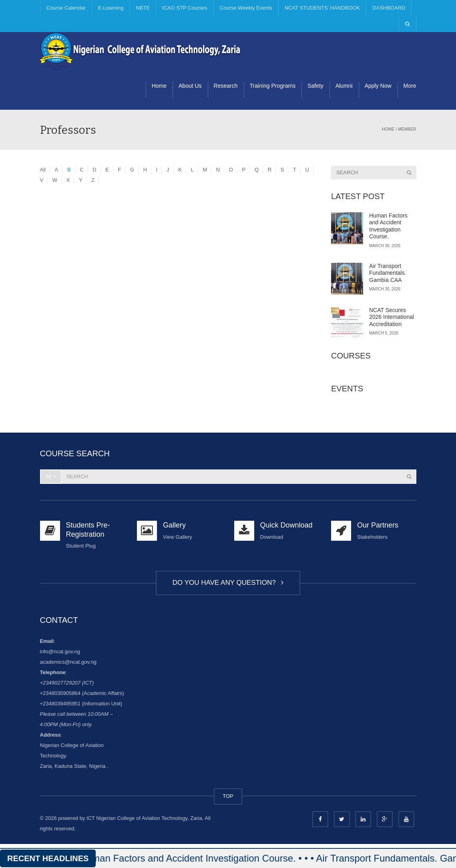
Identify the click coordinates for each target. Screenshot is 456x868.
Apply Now (378, 86)
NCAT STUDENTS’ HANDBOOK (322, 8)
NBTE (143, 8)
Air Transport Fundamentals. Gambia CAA (388, 273)
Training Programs (273, 86)
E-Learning (111, 8)
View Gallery (178, 537)
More (410, 86)
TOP (228, 796)
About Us (190, 86)
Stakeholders (372, 537)
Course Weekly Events (246, 8)
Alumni (344, 86)
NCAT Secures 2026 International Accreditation (392, 317)
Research (226, 86)
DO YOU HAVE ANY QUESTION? (228, 583)
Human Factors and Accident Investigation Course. (388, 226)
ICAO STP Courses (185, 8)
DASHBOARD (389, 8)
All (43, 170)
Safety (315, 86)
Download (272, 537)
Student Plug (81, 546)
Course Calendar (66, 8)
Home (159, 86)
